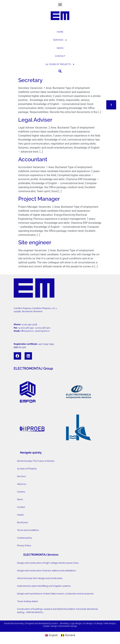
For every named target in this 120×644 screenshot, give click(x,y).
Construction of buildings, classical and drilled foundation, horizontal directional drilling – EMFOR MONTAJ (57, 611)
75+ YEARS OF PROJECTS (60, 64)
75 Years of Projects (27, 469)
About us (22, 484)
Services (21, 476)
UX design (88, 623)
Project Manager (39, 199)
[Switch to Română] (68, 635)
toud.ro (55, 623)
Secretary (30, 80)
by (50, 623)
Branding (64, 623)
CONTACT (60, 56)
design (78, 623)
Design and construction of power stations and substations (46, 571)
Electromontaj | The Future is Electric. (36, 461)
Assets (20, 515)
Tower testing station (28, 601)
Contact (21, 507)
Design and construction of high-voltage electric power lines (48, 563)
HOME (60, 32)
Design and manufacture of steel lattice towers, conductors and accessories (55, 594)
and (36, 623)
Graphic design (50, 626)
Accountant (33, 159)
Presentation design (68, 626)
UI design (98, 623)
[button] (60, 4)
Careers (21, 492)
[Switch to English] (51, 635)
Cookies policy (25, 538)
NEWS (60, 48)
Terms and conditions (28, 530)
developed (43, 623)
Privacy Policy (24, 545)
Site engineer (35, 242)
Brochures (22, 522)
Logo (72, 623)
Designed (30, 623)
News (20, 499)
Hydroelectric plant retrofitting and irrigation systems (44, 586)
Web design (110, 623)
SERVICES (60, 40)
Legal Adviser (35, 120)
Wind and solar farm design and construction (40, 578)
